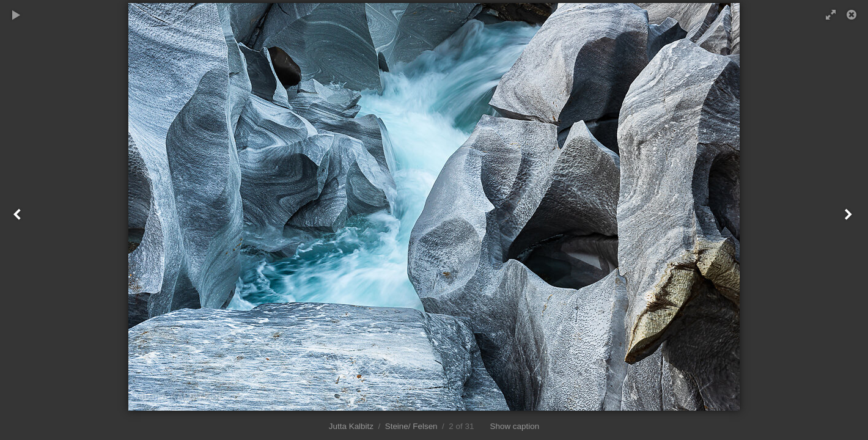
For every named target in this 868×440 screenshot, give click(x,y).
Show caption (515, 426)
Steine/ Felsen (411, 426)
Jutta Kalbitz (351, 426)
